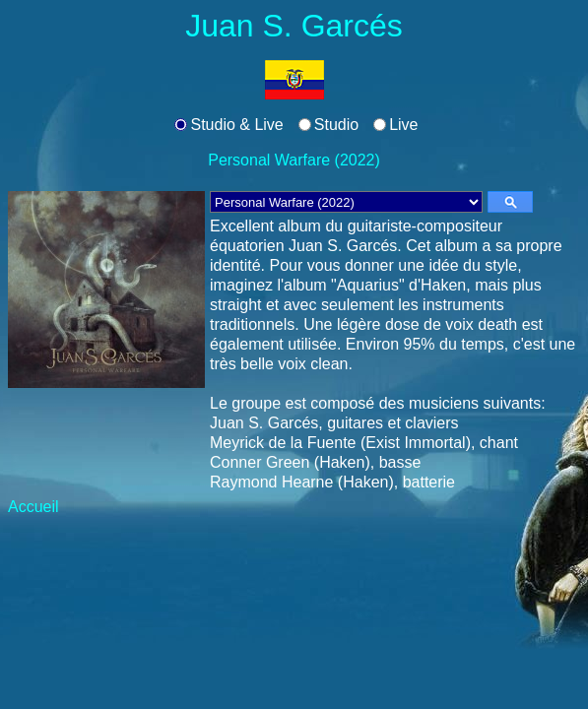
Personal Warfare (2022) (294, 160)
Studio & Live (236, 125)
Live (403, 125)
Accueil (33, 507)
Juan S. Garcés (294, 26)
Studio (336, 125)
